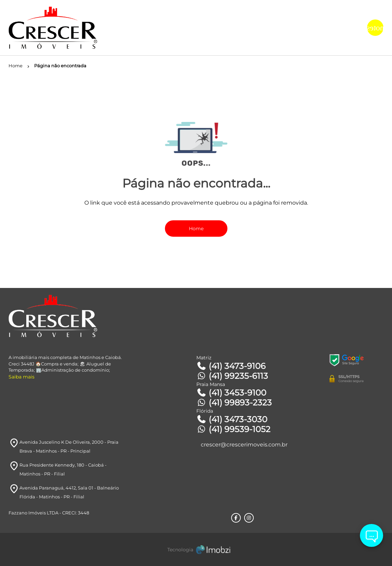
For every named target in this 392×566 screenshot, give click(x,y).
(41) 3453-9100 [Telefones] (231, 393)
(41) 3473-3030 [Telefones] (232, 419)
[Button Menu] (375, 28)
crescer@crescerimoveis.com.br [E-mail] (244, 445)
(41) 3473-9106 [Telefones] (231, 366)
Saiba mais (22, 377)
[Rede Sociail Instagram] (249, 518)
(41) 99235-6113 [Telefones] (232, 376)
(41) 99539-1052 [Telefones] (233, 429)
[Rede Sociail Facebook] (236, 518)
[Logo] (71, 28)
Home (196, 229)
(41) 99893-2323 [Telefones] (234, 403)
